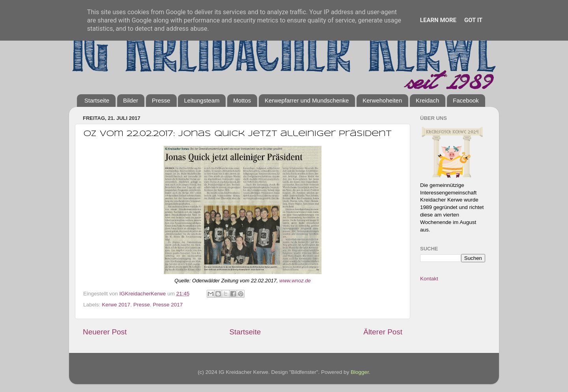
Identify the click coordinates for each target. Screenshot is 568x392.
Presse (161, 100)
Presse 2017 (168, 305)
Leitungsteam (202, 100)
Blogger (360, 372)
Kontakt (429, 279)
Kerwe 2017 (116, 305)
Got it (473, 20)
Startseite (97, 100)
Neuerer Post (105, 332)
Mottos (242, 100)
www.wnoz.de (295, 281)
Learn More (438, 20)
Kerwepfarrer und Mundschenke (307, 100)
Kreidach (427, 100)
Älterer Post (383, 332)
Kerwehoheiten (382, 100)
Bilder (131, 100)
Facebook (466, 100)
